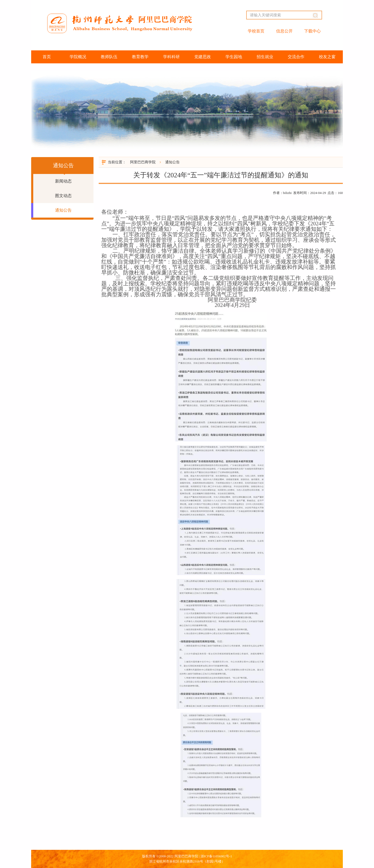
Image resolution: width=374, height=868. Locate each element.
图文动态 (63, 196)
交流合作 (296, 57)
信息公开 (284, 31)
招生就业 (265, 57)
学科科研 (171, 57)
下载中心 (312, 31)
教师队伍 (109, 57)
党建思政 (203, 57)
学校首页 (256, 31)
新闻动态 (63, 181)
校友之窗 (327, 57)
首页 (47, 57)
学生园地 (234, 57)
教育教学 (140, 57)
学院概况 (78, 57)
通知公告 (63, 210)
